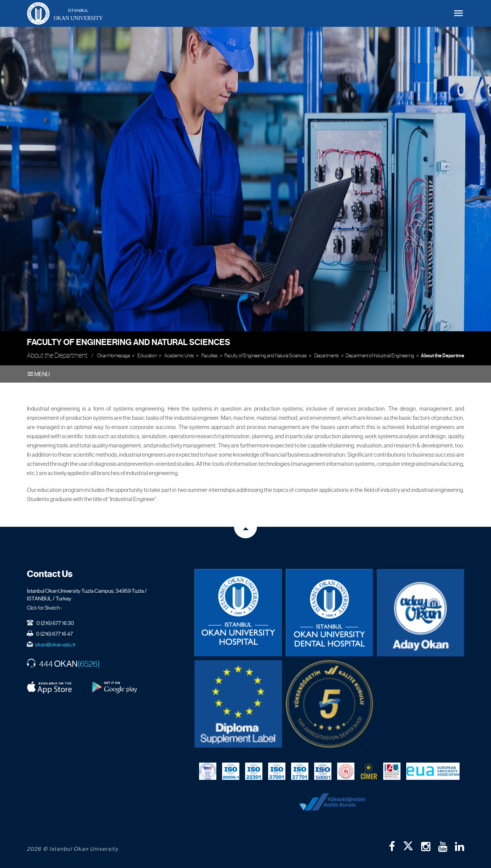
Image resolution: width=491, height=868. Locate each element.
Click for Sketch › (44, 608)
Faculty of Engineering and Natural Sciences (129, 342)
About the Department (445, 356)
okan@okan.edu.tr (55, 644)
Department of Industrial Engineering (380, 356)
